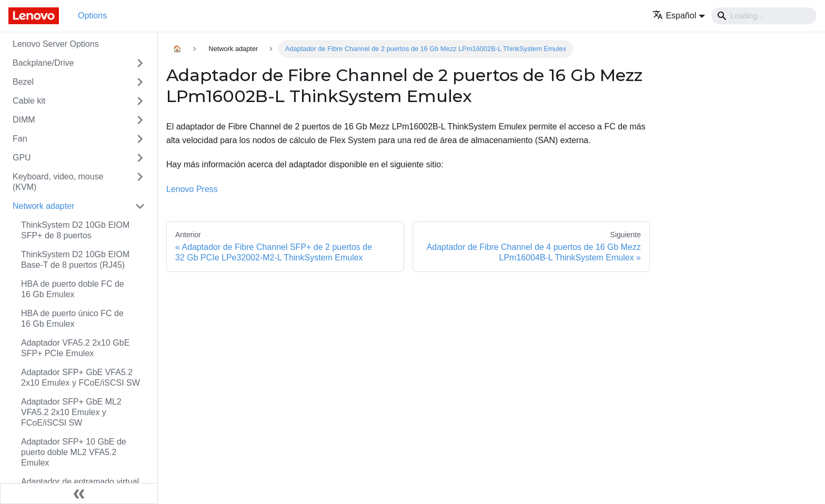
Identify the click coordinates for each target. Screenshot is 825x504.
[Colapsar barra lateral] (79, 493)
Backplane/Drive (43, 63)
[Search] (764, 16)
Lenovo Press (192, 189)
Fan (20, 139)
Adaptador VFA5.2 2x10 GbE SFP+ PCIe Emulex (75, 348)
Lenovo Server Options (56, 44)
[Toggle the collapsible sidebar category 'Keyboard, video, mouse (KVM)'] (140, 182)
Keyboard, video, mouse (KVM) (58, 182)
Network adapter (43, 206)
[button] (679, 16)
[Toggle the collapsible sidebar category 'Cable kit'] (140, 101)
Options (92, 16)
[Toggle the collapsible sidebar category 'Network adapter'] (140, 206)
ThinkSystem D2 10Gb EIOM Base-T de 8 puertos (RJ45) (75, 260)
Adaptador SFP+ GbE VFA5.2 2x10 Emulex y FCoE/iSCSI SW (81, 377)
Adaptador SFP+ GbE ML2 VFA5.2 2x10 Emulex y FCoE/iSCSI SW (71, 412)
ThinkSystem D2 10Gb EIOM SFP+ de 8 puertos (75, 230)
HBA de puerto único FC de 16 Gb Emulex (72, 319)
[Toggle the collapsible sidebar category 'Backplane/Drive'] (140, 63)
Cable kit (29, 101)
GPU (22, 158)
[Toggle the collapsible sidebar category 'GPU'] (140, 158)
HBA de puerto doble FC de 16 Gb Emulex (73, 289)
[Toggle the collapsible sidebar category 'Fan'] (140, 139)
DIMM (24, 120)
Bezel (23, 82)
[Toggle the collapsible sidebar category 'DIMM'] (140, 120)
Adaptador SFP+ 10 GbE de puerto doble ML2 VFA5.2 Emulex (74, 452)
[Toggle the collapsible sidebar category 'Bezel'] (140, 82)
